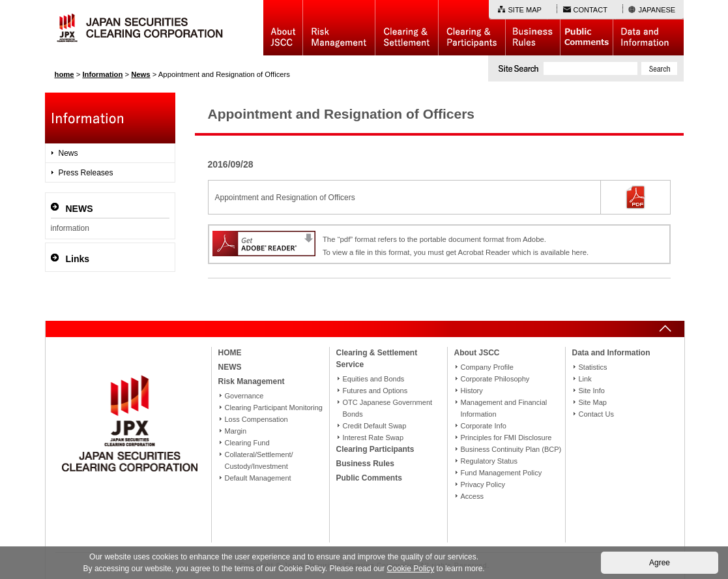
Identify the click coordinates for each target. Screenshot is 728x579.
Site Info (592, 391)
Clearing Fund (247, 443)
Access (472, 496)
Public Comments (586, 28)
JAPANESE (657, 10)
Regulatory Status (489, 461)
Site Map (593, 402)
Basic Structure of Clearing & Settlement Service (406, 28)
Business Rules (532, 28)
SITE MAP (525, 10)
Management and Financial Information (504, 408)
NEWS (230, 367)
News (68, 153)
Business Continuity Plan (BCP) (511, 449)
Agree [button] (660, 563)
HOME (230, 353)
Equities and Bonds (374, 379)
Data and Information (648, 28)
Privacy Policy (483, 484)
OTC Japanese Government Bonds (388, 408)
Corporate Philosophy (495, 379)
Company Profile (487, 367)
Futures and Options (375, 391)
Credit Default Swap (375, 426)
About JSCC (283, 28)
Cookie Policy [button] (411, 569)
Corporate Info (484, 426)
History (472, 391)
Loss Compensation (256, 419)
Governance (244, 396)
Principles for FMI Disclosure (506, 438)
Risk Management (339, 28)
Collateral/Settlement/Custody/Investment (259, 460)
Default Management (258, 478)
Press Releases (86, 173)
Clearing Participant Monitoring (274, 408)
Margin (236, 431)
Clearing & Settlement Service (377, 359)
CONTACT (590, 10)
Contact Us (596, 414)
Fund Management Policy (502, 473)
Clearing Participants (472, 28)
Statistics (593, 367)
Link (585, 379)
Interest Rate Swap (373, 438)
